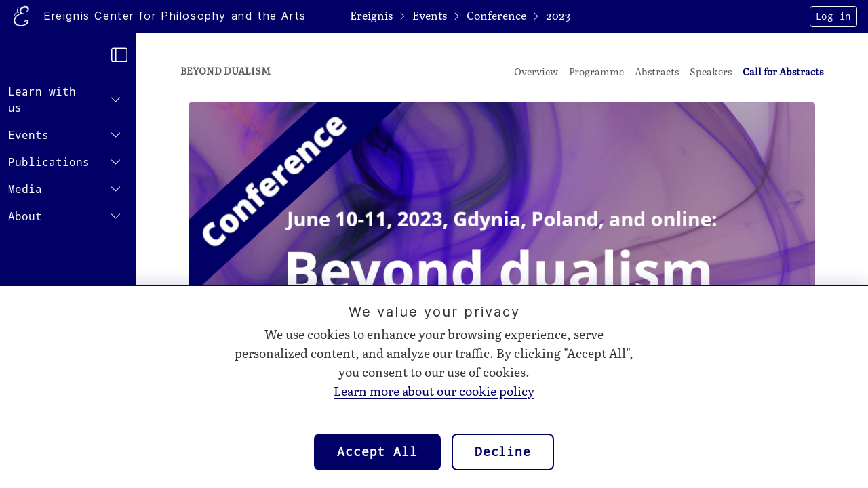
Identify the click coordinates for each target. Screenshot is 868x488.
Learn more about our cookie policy (434, 391)
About (25, 217)
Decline (503, 452)
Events (28, 135)
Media (25, 189)
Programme (596, 72)
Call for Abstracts (783, 72)
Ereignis (371, 16)
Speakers (711, 72)
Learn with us (42, 100)
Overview (536, 72)
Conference (496, 16)
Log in (833, 16)
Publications (49, 162)
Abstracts (657, 72)
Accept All (377, 452)
